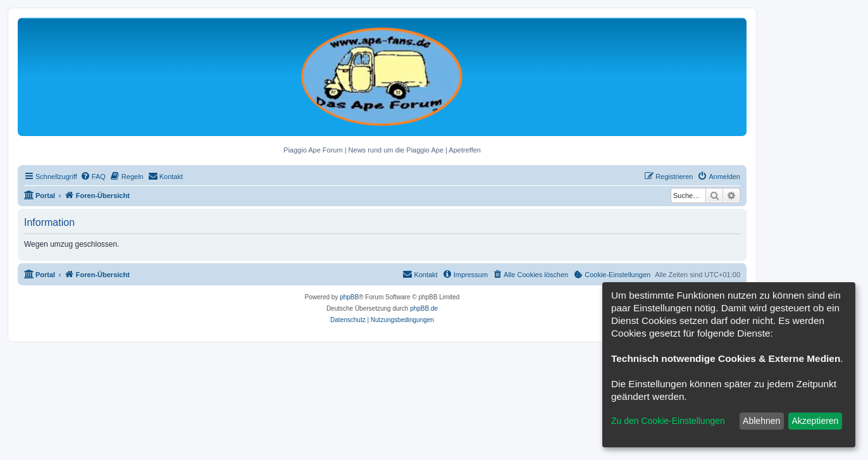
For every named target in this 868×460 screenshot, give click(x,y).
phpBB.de (424, 308)
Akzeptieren (815, 421)
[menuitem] (93, 177)
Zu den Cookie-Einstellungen (668, 421)
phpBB (349, 297)
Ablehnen (761, 421)
